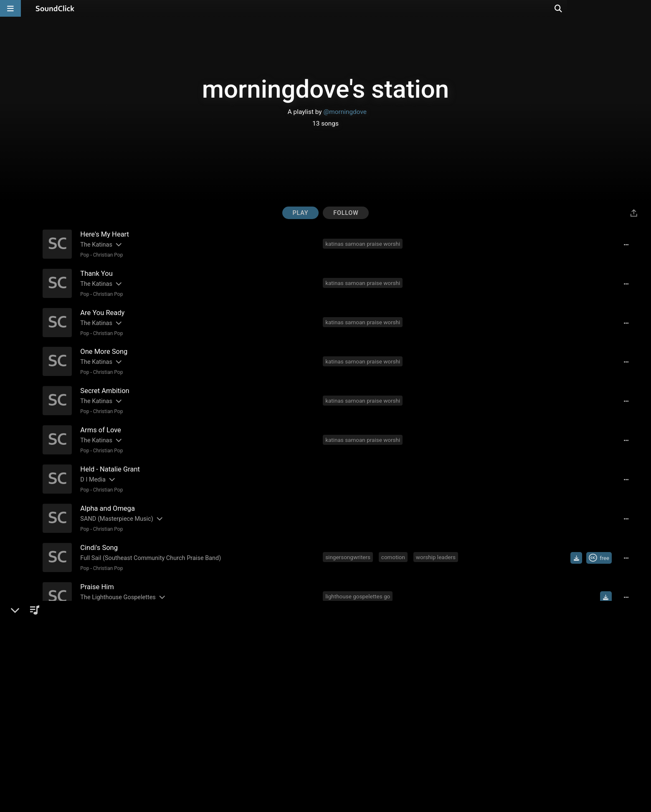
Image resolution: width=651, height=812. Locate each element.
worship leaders (437, 547)
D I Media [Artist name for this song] (92, 472)
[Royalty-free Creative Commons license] (601, 548)
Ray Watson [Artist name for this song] (95, 624)
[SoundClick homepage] (55, 8)
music (334, 623)
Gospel (100, 596)
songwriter (340, 699)
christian (363, 623)
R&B (84, 596)
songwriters (411, 699)
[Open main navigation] (10, 8)
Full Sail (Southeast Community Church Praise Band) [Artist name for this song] (150, 548)
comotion (394, 547)
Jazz (85, 634)
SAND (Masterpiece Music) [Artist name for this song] (116, 510)
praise (475, 699)
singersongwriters (349, 547)
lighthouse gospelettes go (359, 585)
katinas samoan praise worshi (364, 244)
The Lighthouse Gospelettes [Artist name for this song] (117, 586)
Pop (84, 255)
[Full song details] (628, 245)
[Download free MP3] (578, 548)
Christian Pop (107, 255)
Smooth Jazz (108, 634)
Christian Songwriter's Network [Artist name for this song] (121, 700)
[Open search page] (643, 8)
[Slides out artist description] (117, 244)
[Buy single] (604, 624)
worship (447, 699)
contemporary (403, 623)
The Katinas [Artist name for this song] (95, 244)
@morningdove (345, 112)
